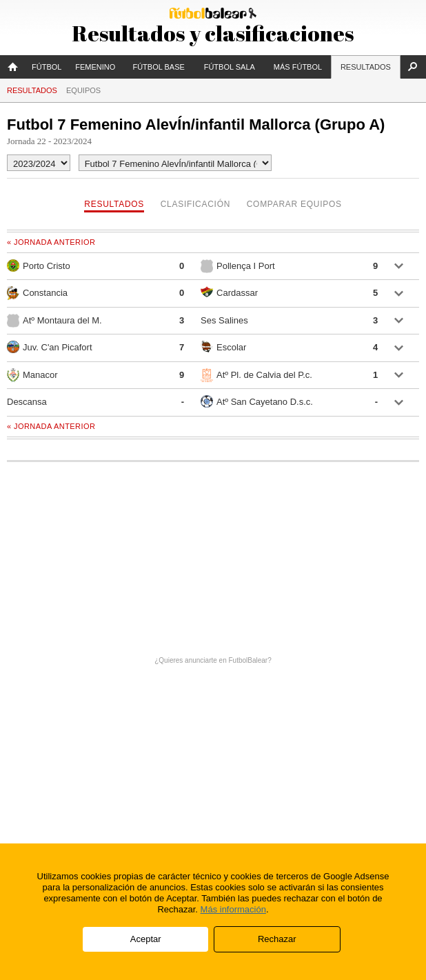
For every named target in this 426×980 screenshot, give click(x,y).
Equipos (83, 90)
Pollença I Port (238, 266)
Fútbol (47, 67)
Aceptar (146, 939)
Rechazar (277, 939)
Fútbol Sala (230, 67)
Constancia (37, 293)
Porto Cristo (39, 266)
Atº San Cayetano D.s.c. (257, 401)
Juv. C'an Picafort (50, 347)
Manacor (32, 375)
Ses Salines (224, 320)
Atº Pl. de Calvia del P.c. (256, 375)
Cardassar (229, 292)
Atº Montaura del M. (54, 321)
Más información (233, 909)
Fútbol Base (158, 67)
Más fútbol (298, 67)
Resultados (366, 67)
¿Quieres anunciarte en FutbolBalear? (213, 660)
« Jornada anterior (51, 242)
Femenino (95, 67)
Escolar (223, 347)
